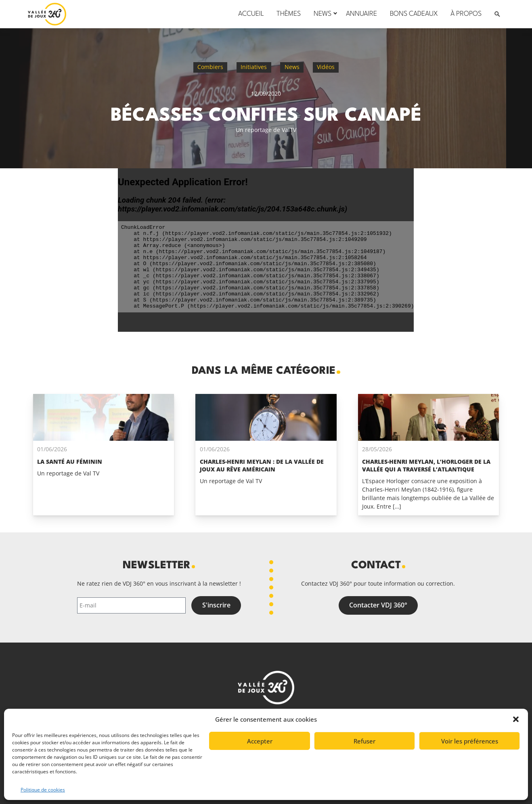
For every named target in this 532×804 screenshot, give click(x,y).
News (292, 67)
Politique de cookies (43, 790)
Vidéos (326, 67)
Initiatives (254, 67)
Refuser (364, 741)
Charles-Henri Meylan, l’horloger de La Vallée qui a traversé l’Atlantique (426, 465)
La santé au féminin (70, 462)
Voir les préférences (470, 741)
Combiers (210, 67)
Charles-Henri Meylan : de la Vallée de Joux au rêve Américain (262, 465)
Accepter (260, 741)
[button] (516, 719)
